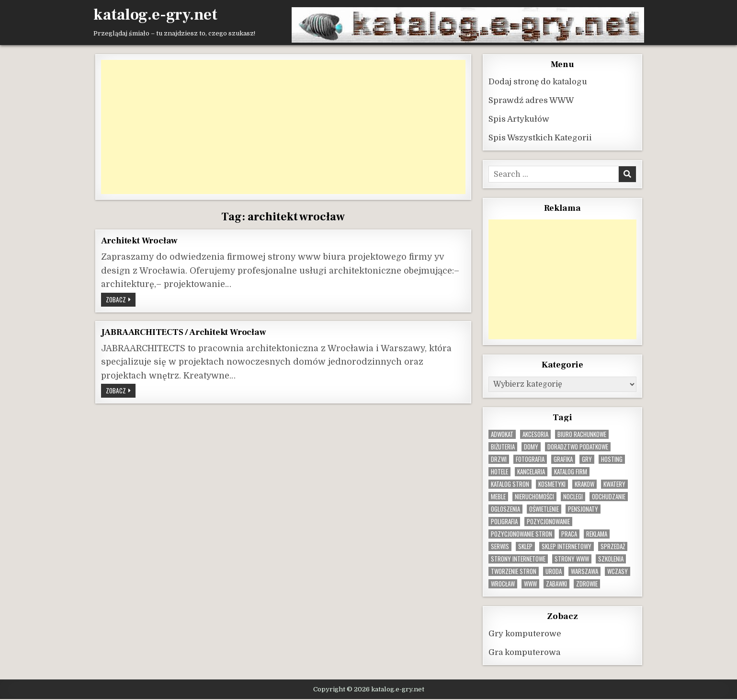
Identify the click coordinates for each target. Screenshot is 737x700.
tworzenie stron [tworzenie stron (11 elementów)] (514, 571)
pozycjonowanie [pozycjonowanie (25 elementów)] (548, 522)
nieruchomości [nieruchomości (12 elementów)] (534, 497)
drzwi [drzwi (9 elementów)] (499, 459)
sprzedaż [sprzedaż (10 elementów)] (613, 546)
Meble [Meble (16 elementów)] (498, 497)
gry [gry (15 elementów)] (587, 459)
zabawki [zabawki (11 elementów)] (556, 584)
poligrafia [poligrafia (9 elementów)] (504, 522)
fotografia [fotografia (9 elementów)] (530, 459)
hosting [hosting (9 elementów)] (612, 459)
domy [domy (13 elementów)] (531, 447)
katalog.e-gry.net (155, 15)
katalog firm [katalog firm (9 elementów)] (571, 472)
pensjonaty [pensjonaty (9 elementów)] (583, 509)
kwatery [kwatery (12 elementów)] (614, 484)
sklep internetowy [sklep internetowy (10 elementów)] (567, 546)
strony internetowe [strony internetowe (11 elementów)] (518, 559)
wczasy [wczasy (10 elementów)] (618, 571)
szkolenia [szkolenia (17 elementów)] (611, 559)
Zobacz (121, 300)
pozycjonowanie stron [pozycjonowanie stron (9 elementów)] (522, 534)
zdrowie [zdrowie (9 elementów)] (587, 584)
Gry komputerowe (525, 634)
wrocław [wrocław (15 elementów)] (503, 584)
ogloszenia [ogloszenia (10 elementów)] (505, 509)
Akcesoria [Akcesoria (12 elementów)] (535, 434)
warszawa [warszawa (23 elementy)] (584, 571)
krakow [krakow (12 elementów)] (584, 484)
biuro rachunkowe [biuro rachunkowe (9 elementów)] (582, 434)
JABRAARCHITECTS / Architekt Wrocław (184, 332)
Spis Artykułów (519, 119)
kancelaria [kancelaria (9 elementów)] (531, 472)
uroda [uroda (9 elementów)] (554, 571)
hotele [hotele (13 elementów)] (499, 472)
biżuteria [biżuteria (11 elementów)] (503, 447)
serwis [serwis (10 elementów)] (500, 546)
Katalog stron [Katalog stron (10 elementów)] (510, 484)
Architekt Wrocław (140, 241)
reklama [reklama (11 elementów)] (597, 534)
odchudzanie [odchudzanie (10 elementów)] (609, 497)
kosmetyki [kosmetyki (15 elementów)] (552, 484)
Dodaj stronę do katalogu (538, 82)
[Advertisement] (283, 127)
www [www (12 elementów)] (530, 584)
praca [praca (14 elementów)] (569, 534)
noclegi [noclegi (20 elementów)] (573, 497)
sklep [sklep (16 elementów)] (525, 546)
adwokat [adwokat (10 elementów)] (502, 434)
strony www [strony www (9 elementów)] (572, 559)
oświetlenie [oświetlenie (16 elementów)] (544, 509)
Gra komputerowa (524, 652)
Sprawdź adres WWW (531, 100)
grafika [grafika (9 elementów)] (563, 459)
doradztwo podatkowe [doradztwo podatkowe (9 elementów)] (578, 447)
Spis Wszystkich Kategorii (540, 138)
